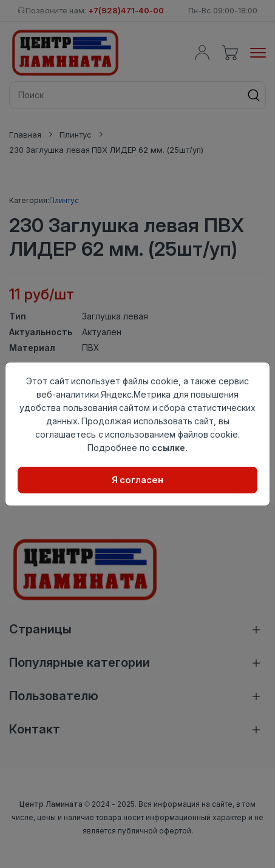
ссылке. (170, 448)
